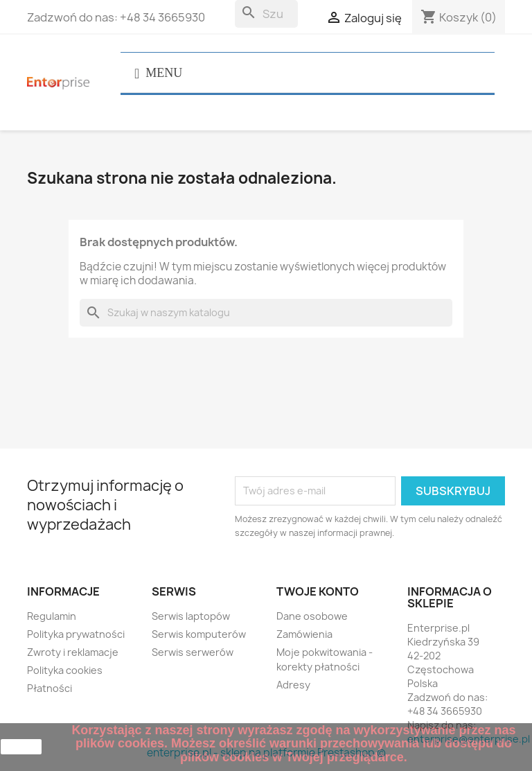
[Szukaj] (266, 14)
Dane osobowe (312, 616)
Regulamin (52, 616)
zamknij (21, 747)
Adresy (293, 685)
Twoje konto (318, 591)
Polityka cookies (65, 670)
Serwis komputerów (199, 634)
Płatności (50, 688)
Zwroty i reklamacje (73, 652)
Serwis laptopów (191, 616)
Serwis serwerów (193, 652)
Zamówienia (304, 634)
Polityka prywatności (76, 634)
